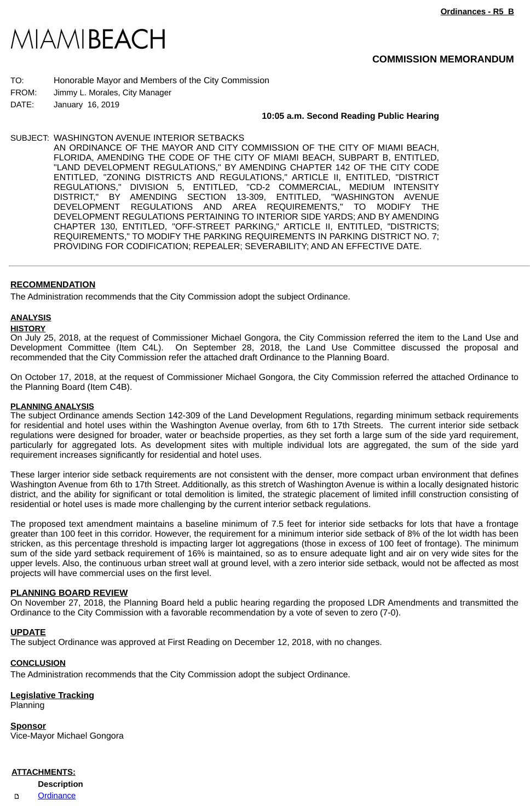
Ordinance (57, 796)
